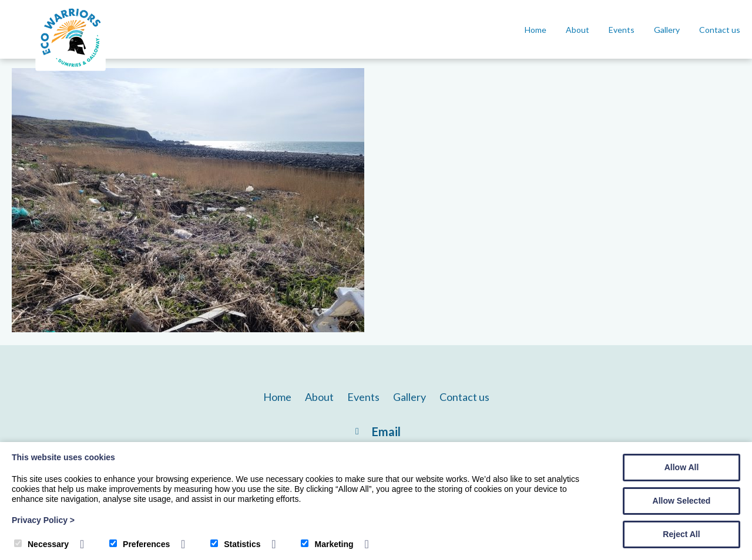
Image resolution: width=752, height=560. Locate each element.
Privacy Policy (43, 520)
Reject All (681, 534)
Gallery (667, 30)
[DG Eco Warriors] (70, 71)
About (578, 30)
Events (622, 30)
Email (386, 431)
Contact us (720, 30)
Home (536, 30)
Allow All (682, 467)
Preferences (140, 544)
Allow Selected (682, 501)
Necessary (41, 544)
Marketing (327, 544)
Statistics (235, 544)
